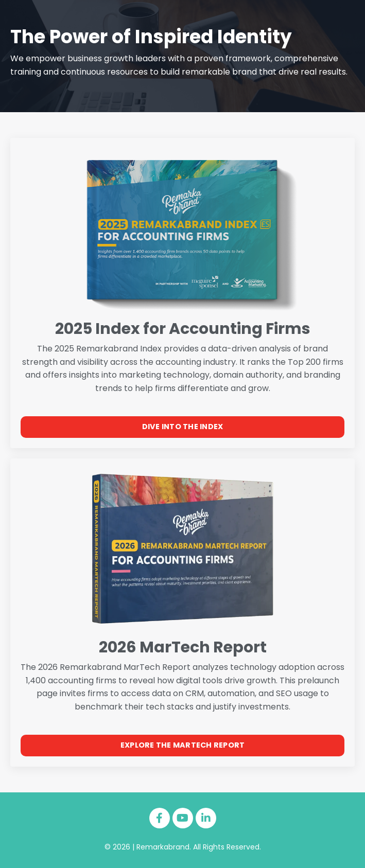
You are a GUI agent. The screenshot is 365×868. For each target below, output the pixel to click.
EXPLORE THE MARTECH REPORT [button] (183, 745)
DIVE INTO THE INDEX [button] (183, 427)
